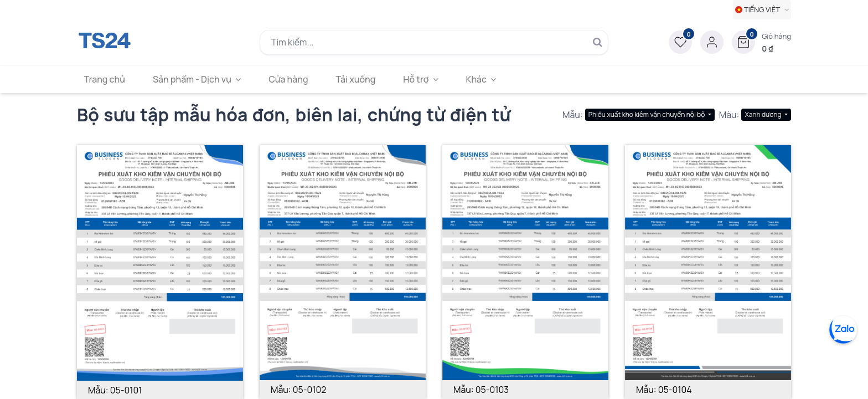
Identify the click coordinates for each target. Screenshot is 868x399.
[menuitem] (106, 79)
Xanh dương (764, 114)
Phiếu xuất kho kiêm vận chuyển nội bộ (647, 114)
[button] (761, 42)
